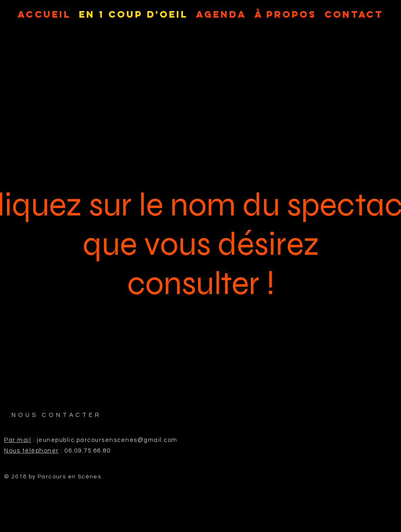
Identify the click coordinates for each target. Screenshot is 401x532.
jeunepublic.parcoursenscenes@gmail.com (107, 440)
